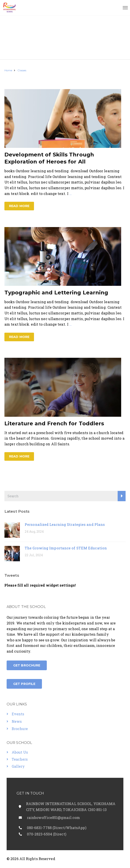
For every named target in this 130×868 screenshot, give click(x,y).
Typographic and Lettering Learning (56, 293)
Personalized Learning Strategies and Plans (65, 524)
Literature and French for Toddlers (54, 423)
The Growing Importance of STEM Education (66, 548)
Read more (19, 206)
